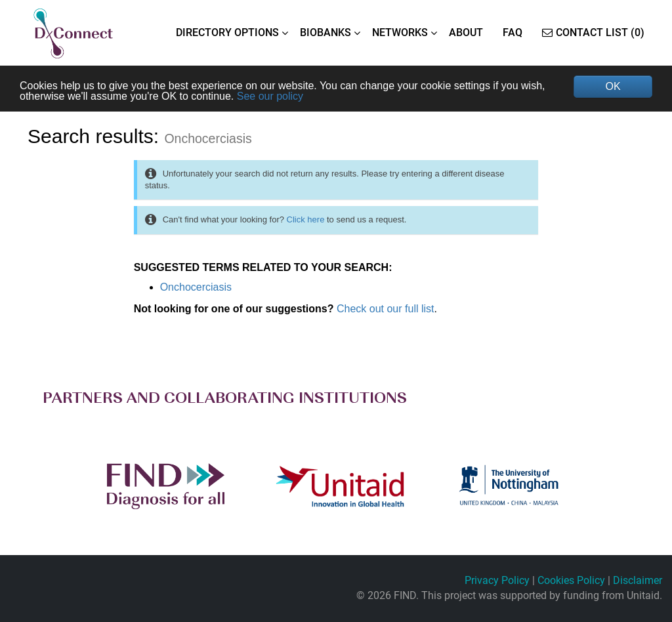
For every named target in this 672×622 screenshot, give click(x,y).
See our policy (270, 96)
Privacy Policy (497, 580)
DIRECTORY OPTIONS (227, 32)
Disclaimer (638, 580)
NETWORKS (400, 32)
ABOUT (466, 32)
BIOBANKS (325, 32)
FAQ (513, 32)
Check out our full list (386, 309)
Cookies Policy (571, 580)
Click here (306, 219)
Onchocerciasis (196, 287)
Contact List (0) (593, 32)
